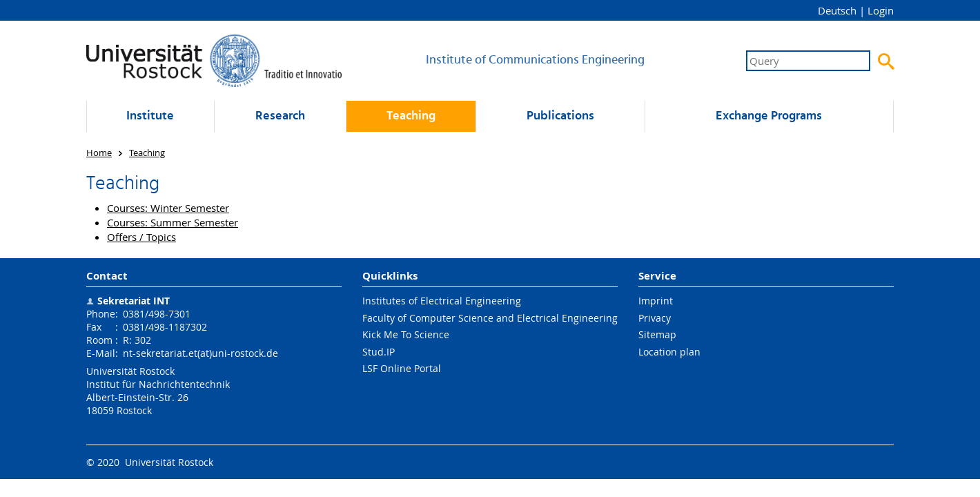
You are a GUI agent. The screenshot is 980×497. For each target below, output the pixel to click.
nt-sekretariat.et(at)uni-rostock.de (200, 353)
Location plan (669, 352)
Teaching (411, 116)
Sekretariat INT (134, 301)
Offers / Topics (141, 237)
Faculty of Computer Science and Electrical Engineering (490, 318)
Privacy (655, 318)
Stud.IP (379, 352)
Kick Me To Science (406, 334)
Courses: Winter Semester (168, 208)
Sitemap (657, 334)
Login (881, 10)
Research (280, 116)
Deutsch (837, 10)
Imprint (656, 301)
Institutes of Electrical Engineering (442, 301)
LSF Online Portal (402, 368)
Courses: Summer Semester (173, 222)
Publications (560, 116)
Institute (150, 116)
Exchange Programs (769, 116)
